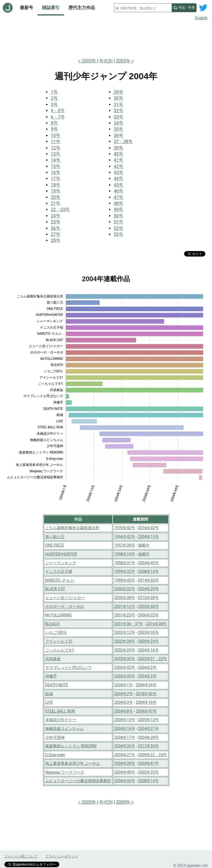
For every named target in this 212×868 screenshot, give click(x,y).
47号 (118, 197)
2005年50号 (148, 606)
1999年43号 (125, 580)
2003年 (89, 61)
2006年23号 (148, 615)
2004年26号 (125, 746)
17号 (55, 179)
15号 (55, 166)
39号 (118, 148)
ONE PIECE (55, 545)
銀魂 (49, 694)
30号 (118, 98)
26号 (55, 228)
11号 (55, 142)
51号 (118, 222)
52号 (118, 228)
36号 (118, 135)
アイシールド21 (59, 641)
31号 (118, 105)
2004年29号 (148, 589)
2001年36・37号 (129, 624)
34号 (118, 123)
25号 (55, 222)
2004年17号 (125, 737)
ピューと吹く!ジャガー (65, 598)
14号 (55, 160)
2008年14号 (148, 571)
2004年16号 (148, 650)
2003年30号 (125, 659)
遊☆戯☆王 (55, 537)
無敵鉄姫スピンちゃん (65, 729)
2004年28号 (148, 737)
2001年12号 (125, 606)
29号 (118, 92)
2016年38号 (156, 624)
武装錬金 (53, 659)
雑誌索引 (51, 8)
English (201, 18)
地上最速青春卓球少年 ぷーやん (73, 763)
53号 (118, 234)
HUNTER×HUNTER (61, 554)
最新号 (26, 8)
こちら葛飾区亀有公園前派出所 (72, 528)
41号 (118, 160)
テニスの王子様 (59, 571)
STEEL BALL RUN (60, 711)
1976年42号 (125, 528)
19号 (55, 191)
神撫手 (51, 676)
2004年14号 (146, 702)
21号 (55, 203)
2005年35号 (148, 632)
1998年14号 (125, 554)
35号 (118, 129)
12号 (55, 148)
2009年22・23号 (153, 755)
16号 (55, 172)
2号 (54, 98)
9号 (54, 129)
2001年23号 (125, 615)
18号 (55, 185)
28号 (55, 240)
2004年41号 (148, 763)
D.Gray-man (55, 755)
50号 (118, 216)
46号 (118, 191)
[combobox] (143, 8)
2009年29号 (148, 641)
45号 (118, 185)
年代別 (106, 61)
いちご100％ (56, 632)
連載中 (144, 545)
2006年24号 (146, 685)
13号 (55, 154)
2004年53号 (125, 781)
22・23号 (60, 209)
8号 (54, 123)
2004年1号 (124, 685)
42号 (118, 166)
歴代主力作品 (82, 8)
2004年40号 (148, 563)
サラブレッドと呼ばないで (68, 668)
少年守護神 (55, 737)
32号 (118, 111)
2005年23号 (148, 772)
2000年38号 (125, 598)
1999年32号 (125, 571)
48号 (118, 203)
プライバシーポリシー (62, 856)
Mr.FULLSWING (59, 615)
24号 (55, 216)
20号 (55, 197)
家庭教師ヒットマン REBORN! (71, 746)
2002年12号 (125, 632)
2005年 (124, 61)
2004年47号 (146, 711)
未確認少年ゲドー (61, 720)
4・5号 (58, 111)
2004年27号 (148, 729)
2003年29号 (125, 650)
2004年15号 (148, 537)
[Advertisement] (106, 38)
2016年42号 (148, 528)
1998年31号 (125, 563)
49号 (118, 209)
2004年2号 (147, 668)
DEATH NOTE (57, 685)
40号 (118, 154)
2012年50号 (148, 746)
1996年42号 (125, 537)
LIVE (49, 702)
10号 (55, 135)
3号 (54, 105)
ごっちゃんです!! (60, 650)
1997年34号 (125, 545)
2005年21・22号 (153, 659)
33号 (118, 117)
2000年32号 (125, 589)
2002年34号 (125, 641)
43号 (118, 172)
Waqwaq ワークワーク (65, 772)
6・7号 (58, 117)
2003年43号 (125, 676)
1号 (54, 92)
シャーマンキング (61, 563)
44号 (118, 179)
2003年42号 (125, 668)
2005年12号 (148, 720)
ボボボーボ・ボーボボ (65, 606)
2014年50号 (148, 580)
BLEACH (52, 624)
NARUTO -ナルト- (60, 580)
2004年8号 (124, 711)
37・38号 (123, 142)
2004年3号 (147, 676)
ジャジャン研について (21, 856)
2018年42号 (146, 694)
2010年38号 (148, 598)
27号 (55, 234)
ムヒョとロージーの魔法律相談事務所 (78, 781)
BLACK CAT (55, 589)
